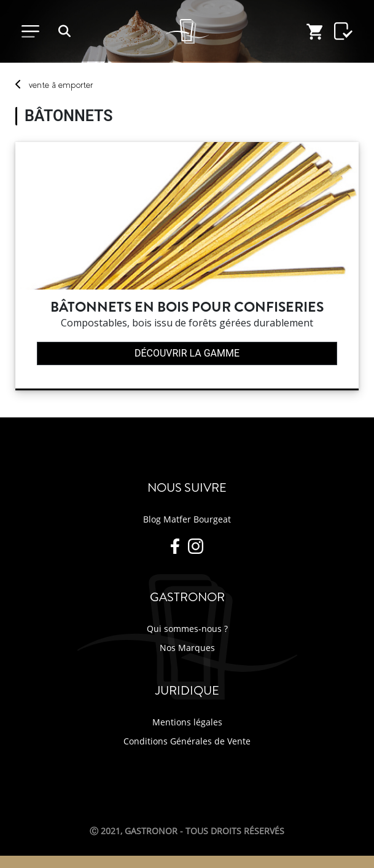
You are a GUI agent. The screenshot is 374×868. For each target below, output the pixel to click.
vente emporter (61, 85)
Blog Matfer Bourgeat (187, 519)
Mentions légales (187, 722)
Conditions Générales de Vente (187, 741)
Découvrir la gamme (187, 353)
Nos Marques (187, 648)
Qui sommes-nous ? (187, 629)
